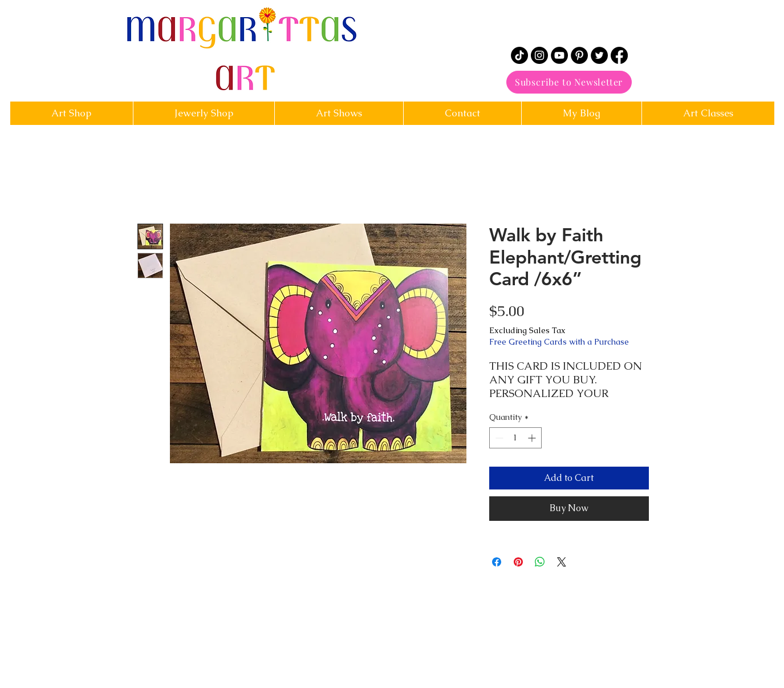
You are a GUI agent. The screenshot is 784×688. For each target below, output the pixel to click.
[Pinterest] (579, 55)
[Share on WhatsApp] (540, 562)
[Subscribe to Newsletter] (569, 82)
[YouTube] (559, 55)
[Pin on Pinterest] (518, 562)
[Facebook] (619, 55)
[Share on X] (562, 562)
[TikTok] (519, 55)
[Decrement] (498, 438)
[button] (462, 113)
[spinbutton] (515, 438)
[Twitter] (599, 55)
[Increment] (533, 438)
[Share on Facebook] (497, 562)
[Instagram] (539, 55)
